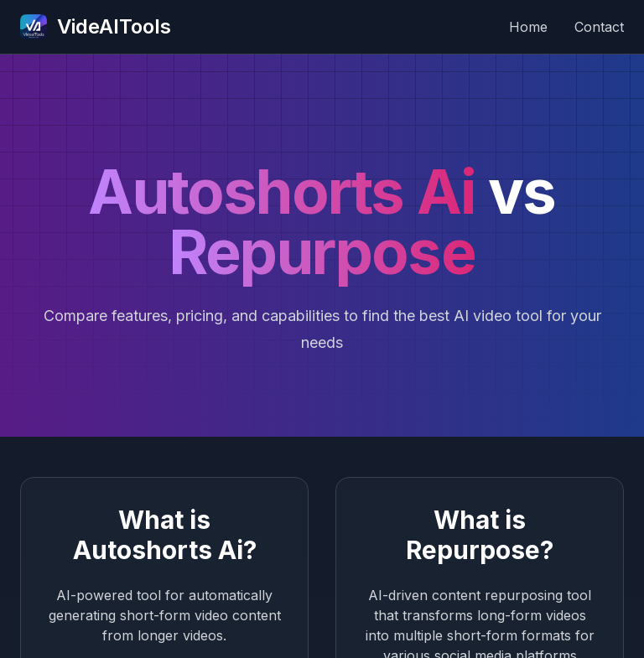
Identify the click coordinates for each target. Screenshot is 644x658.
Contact (599, 27)
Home (528, 27)
